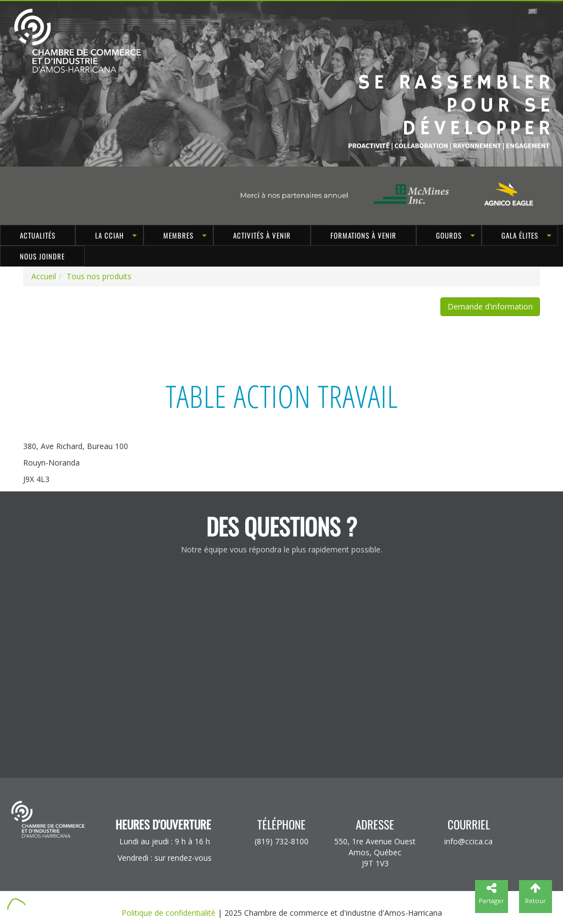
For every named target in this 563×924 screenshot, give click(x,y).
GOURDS (449, 235)
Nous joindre (42, 256)
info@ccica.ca (468, 841)
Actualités (38, 235)
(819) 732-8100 (281, 841)
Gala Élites (520, 235)
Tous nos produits (99, 276)
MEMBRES (178, 235)
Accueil (44, 276)
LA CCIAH (109, 235)
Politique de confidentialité (169, 913)
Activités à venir (262, 235)
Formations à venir (363, 235)
